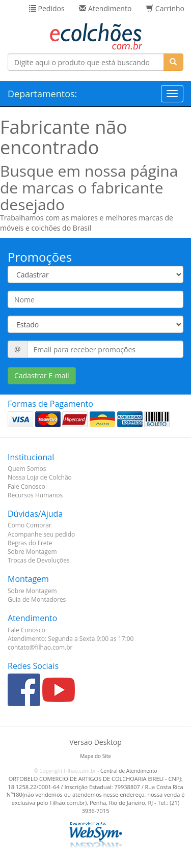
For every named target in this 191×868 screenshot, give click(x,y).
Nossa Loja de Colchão (40, 477)
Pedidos (47, 8)
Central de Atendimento (129, 771)
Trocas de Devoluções (39, 560)
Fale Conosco (26, 486)
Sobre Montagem (32, 552)
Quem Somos (27, 469)
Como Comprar (30, 525)
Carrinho (165, 8)
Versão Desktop (95, 742)
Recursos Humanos (35, 495)
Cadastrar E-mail (42, 375)
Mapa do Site (95, 756)
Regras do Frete (30, 543)
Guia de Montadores (37, 599)
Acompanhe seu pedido (41, 534)
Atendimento (105, 8)
